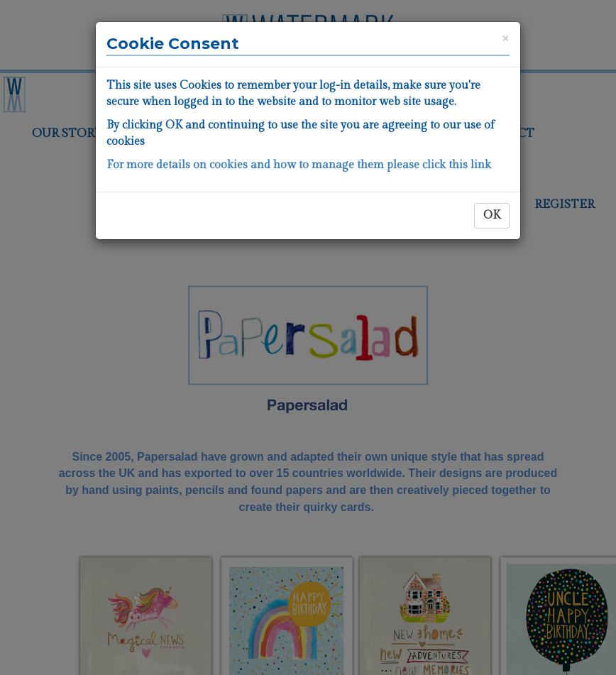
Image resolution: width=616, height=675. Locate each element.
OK (492, 215)
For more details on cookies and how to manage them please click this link (299, 165)
